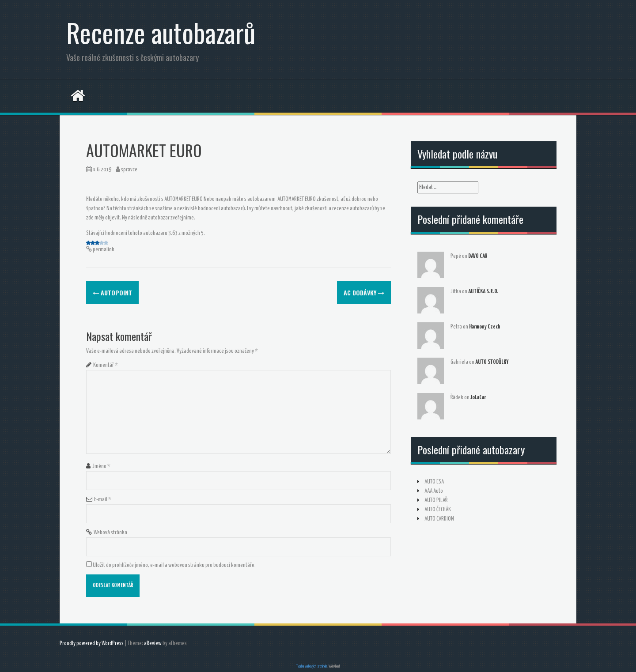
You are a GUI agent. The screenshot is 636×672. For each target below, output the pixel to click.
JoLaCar (478, 398)
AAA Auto (434, 491)
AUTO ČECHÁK (438, 510)
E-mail (103, 500)
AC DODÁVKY (364, 293)
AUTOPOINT (112, 293)
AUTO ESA (434, 482)
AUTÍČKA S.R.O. (483, 292)
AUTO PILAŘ (436, 500)
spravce (129, 170)
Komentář (106, 365)
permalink (103, 250)
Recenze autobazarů (161, 32)
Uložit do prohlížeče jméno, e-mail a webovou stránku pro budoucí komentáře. (174, 565)
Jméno (101, 466)
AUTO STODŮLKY (492, 362)
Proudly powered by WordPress (92, 644)
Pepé (456, 256)
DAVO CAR (478, 256)
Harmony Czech (485, 327)
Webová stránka (110, 533)
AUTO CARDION (439, 519)
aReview (153, 644)
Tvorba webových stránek (312, 666)
